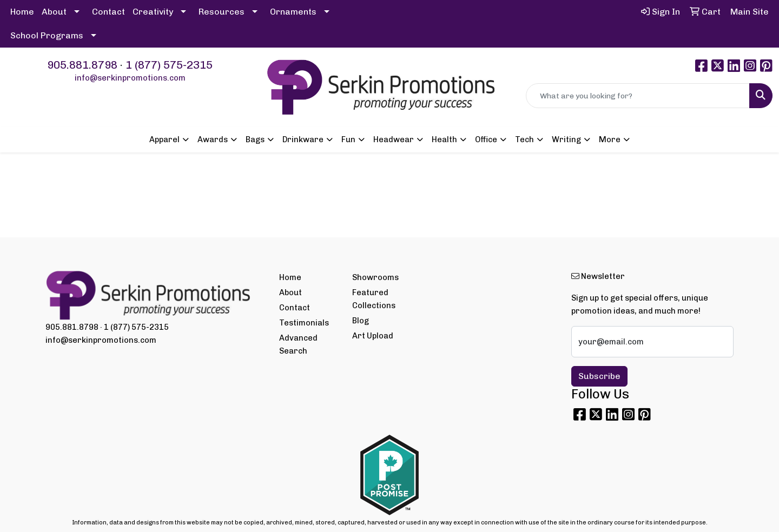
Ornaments (293, 12)
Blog (361, 321)
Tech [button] (524, 139)
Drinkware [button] (303, 139)
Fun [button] (348, 139)
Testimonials (304, 323)
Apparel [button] (164, 139)
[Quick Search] (638, 96)
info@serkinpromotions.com (130, 78)
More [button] (610, 139)
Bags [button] (255, 139)
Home (22, 12)
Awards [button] (213, 139)
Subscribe (599, 376)
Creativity (153, 12)
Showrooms (375, 277)
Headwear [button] (394, 139)
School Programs (47, 35)
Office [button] (486, 139)
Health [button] (444, 139)
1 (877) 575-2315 (169, 65)
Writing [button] (566, 139)
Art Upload (373, 336)
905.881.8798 (82, 65)
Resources (222, 12)
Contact (108, 12)
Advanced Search (298, 344)
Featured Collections (374, 299)
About (54, 12)
